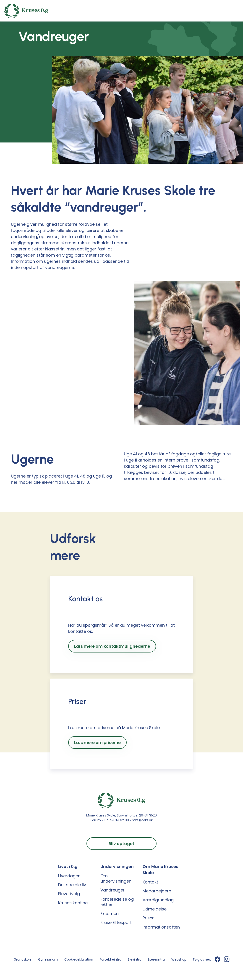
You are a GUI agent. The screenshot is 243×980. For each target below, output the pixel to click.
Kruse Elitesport (116, 922)
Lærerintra (156, 959)
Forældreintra (111, 959)
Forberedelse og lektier (117, 902)
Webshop (179, 959)
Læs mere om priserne (97, 742)
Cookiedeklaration (79, 959)
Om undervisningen (116, 879)
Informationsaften (161, 927)
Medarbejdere (157, 891)
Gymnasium (48, 959)
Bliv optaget (121, 844)
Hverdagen (69, 876)
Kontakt (150, 882)
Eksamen (110, 914)
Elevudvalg (69, 894)
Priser (148, 918)
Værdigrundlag (158, 900)
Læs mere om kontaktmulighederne (112, 646)
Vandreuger (112, 890)
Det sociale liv (72, 885)
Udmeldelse (155, 909)
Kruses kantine (73, 903)
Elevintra (135, 959)
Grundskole (23, 959)
